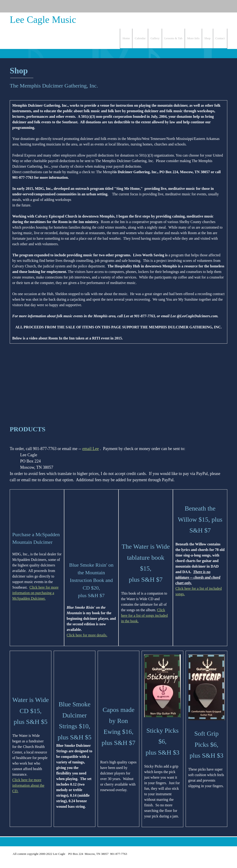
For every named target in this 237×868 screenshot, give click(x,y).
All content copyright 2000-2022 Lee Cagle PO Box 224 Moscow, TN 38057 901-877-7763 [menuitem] (69, 854)
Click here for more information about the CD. (28, 749)
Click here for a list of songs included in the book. (144, 572)
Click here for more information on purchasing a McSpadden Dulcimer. (35, 593)
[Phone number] (200, 6)
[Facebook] (220, 6)
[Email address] (206, 6)
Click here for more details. (87, 635)
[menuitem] (126, 39)
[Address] (213, 6)
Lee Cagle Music (43, 20)
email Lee (90, 449)
